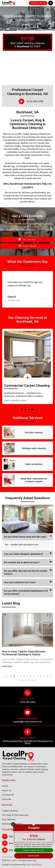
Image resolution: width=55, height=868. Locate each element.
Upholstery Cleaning (12, 824)
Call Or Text (27, 239)
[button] (22, 409)
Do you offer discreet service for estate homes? (26, 572)
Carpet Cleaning (10, 811)
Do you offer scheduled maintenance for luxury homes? (26, 592)
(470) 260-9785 (31, 101)
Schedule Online (38, 3)
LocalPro (13, 860)
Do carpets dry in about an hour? (22, 562)
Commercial (8, 795)
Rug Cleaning (9, 819)
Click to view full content (15, 400)
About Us (7, 790)
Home (5, 786)
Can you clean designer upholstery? (24, 554)
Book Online (27, 246)
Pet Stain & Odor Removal (15, 815)
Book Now (34, 856)
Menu (51, 3)
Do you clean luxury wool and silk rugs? (25, 537)
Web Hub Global (34, 865)
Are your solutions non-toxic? (20, 582)
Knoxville (7, 799)
